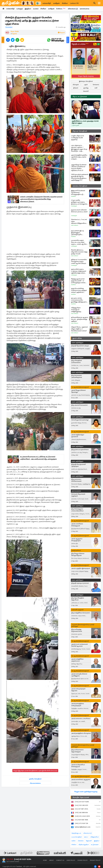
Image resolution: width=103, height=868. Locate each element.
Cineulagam (74, 206)
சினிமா (65, 3)
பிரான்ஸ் (81, 841)
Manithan (73, 196)
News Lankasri (75, 225)
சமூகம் (15, 34)
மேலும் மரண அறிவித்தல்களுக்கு (86, 792)
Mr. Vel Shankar (78, 66)
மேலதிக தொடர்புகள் (81, 797)
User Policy (71, 860)
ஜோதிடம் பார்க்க (80, 44)
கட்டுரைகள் (95, 845)
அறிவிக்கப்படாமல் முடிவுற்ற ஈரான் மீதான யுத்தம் (85, 122)
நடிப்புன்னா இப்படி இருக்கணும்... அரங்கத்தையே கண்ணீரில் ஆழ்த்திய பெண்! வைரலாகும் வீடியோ (79, 233)
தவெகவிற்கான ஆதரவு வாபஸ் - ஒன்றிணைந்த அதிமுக (80, 319)
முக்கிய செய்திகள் (35, 779)
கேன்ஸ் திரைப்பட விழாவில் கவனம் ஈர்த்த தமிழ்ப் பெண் (79, 252)
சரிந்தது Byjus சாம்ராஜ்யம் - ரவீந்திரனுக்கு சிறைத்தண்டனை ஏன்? (79, 310)
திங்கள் (76, 88)
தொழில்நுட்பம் (76, 833)
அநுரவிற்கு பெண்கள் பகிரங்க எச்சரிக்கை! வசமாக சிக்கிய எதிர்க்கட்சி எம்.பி (79, 168)
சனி (96, 88)
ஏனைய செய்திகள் (80, 186)
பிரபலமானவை (35, 783)
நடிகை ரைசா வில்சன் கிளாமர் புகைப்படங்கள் (79, 211)
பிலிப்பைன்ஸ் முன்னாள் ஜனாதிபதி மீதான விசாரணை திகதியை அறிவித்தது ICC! (80, 177)
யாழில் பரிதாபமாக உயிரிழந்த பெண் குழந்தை (78, 138)
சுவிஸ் (74, 841)
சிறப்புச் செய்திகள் (80, 131)
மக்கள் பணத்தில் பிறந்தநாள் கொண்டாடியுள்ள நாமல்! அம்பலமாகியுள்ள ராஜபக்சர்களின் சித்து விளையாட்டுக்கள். (41, 199)
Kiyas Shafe (15, 31)
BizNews (62, 9)
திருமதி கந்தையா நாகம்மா (80, 583)
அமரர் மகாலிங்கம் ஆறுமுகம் (81, 779)
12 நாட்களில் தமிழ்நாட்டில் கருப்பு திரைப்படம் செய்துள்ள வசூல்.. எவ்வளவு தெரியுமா (79, 202)
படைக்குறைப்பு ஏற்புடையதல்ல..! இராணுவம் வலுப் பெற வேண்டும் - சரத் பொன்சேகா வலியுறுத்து (80, 148)
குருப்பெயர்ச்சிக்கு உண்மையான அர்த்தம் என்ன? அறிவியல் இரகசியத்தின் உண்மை (79, 290)
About (52, 860)
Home (45, 860)
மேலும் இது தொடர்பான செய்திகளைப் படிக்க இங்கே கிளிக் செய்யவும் (35, 771)
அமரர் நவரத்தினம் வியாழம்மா (81, 733)
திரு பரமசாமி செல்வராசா (79, 405)
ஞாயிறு (86, 88)
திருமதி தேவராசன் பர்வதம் (80, 346)
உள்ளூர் (20, 9)
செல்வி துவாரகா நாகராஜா (80, 420)
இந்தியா (28, 9)
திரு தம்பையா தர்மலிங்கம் (80, 450)
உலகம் (36, 9)
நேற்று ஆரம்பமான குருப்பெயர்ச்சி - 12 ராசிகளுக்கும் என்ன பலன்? (78, 281)
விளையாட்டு (73, 9)
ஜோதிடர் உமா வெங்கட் (92, 67)
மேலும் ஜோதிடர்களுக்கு (86, 76)
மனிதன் (56, 3)
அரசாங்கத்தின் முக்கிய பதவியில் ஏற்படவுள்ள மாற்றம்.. (79, 157)
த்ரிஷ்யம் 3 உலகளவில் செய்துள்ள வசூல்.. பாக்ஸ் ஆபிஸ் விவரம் (79, 261)
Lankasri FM (74, 3)
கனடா (86, 837)
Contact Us (60, 860)
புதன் (86, 85)
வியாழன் (76, 85)
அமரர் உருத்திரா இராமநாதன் (81, 568)
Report (61, 33)
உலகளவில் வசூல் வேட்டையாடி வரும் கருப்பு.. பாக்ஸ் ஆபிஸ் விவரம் (79, 242)
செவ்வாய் (96, 85)
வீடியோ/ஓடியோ (84, 845)
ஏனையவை (85, 9)
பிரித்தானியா (95, 837)
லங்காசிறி (47, 3)
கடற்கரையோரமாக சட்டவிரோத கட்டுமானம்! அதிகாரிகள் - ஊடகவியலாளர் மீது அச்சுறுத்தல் (38, 458)
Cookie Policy (83, 860)
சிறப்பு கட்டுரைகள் (80, 97)
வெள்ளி (86, 91)
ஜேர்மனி (89, 841)
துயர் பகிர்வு (77, 338)
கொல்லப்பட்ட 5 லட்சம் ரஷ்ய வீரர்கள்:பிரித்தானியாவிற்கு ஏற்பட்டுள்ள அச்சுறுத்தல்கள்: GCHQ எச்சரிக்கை (80, 221)
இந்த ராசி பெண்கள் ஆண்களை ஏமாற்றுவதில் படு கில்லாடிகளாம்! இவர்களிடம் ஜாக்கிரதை (80, 193)
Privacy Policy (95, 860)
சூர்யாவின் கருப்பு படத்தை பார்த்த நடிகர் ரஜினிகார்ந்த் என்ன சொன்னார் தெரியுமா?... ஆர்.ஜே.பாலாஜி (79, 271)
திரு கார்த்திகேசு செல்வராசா (81, 613)
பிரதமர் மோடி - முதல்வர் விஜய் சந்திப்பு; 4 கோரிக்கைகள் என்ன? (79, 329)
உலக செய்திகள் (77, 837)
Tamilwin (19, 866)
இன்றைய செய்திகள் (86, 81)
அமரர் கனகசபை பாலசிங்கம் (81, 719)
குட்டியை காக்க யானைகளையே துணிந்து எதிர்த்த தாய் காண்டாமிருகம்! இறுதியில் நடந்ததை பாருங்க (79, 300)
